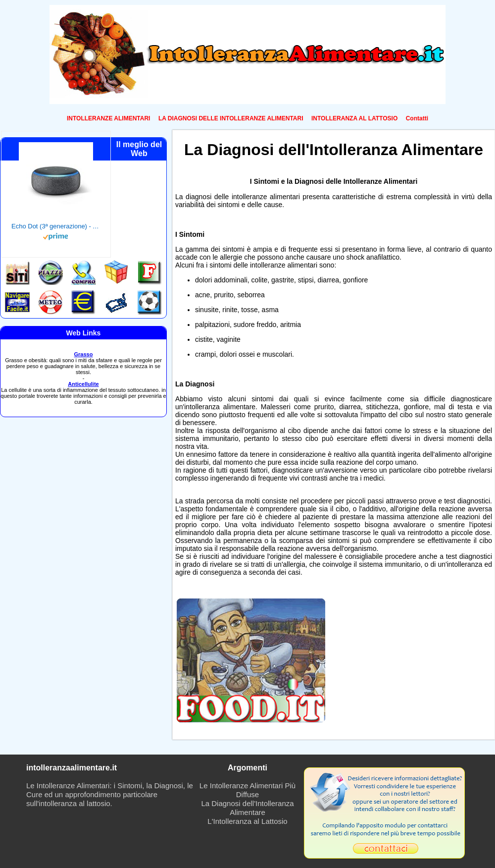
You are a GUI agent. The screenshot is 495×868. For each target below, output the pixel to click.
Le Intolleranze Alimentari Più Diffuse (247, 790)
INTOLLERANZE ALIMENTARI (108, 118)
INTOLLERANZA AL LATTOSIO (354, 118)
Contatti (417, 118)
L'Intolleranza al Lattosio (247, 821)
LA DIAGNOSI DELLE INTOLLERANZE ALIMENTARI (231, 118)
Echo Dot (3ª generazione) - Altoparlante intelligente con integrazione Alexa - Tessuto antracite (56, 226)
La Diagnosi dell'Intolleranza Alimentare (247, 808)
